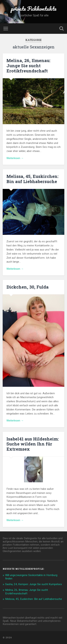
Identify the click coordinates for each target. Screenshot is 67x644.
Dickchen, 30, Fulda (28, 287)
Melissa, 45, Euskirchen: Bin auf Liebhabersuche (32, 179)
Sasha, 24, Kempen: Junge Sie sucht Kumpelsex (34, 584)
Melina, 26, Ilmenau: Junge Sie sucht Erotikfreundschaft (28, 66)
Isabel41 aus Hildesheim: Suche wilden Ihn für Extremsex (33, 444)
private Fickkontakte (34, 9)
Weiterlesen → (15, 158)
